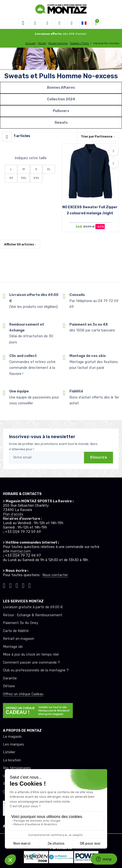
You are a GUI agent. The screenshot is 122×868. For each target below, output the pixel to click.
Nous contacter (55, 575)
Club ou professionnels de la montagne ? (36, 670)
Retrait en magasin (19, 639)
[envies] (60, 23)
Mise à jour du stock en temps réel (31, 655)
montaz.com (20, 551)
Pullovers (61, 111)
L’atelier (9, 752)
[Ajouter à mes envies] (113, 151)
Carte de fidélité (16, 631)
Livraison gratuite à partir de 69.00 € (33, 607)
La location (12, 760)
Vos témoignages (17, 768)
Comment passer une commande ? (31, 663)
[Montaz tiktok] (4, 585)
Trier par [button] (97, 136)
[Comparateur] (72, 23)
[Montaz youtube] (23, 585)
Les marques (14, 744)
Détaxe (9, 686)
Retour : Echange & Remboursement (33, 615)
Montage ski (13, 647)
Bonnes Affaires (61, 88)
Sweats (61, 123)
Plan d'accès (13, 514)
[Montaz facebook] (17, 585)
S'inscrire (99, 457)
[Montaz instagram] (10, 585)
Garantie (10, 678)
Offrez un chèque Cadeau (23, 694)
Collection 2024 (61, 99)
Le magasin (12, 737)
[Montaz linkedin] (29, 585)
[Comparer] (113, 163)
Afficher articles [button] (19, 244)
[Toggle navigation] (23, 23)
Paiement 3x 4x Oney (21, 623)
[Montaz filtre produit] (7, 137)
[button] (35, 23)
